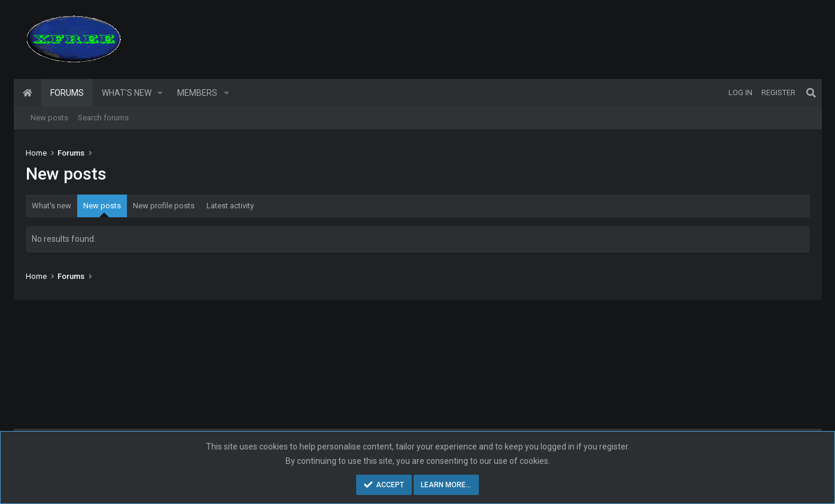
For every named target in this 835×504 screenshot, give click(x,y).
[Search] (811, 93)
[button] (160, 93)
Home (28, 93)
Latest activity (230, 206)
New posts (49, 118)
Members (197, 93)
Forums (67, 93)
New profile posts (164, 206)
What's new (127, 93)
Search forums (103, 118)
